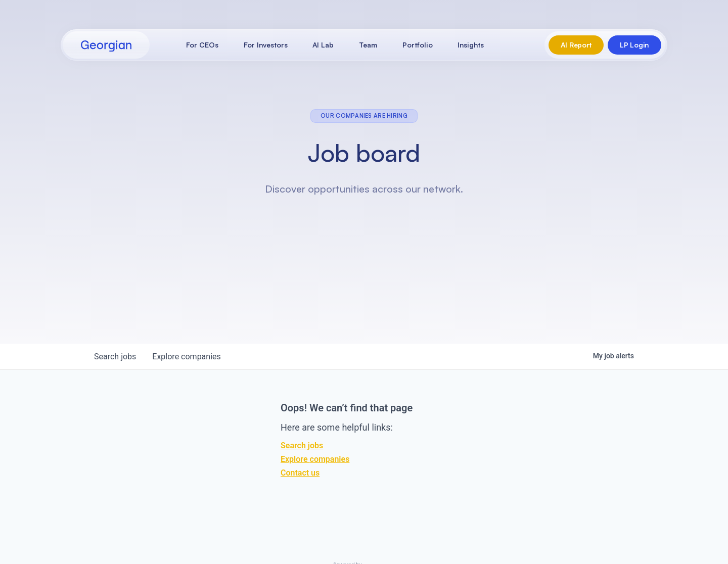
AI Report (576, 45)
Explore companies (315, 459)
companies (186, 357)
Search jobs (302, 445)
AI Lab (323, 45)
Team (368, 45)
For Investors (266, 45)
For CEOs (202, 45)
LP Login (634, 45)
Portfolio (418, 45)
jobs (115, 357)
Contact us (300, 473)
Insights (471, 45)
